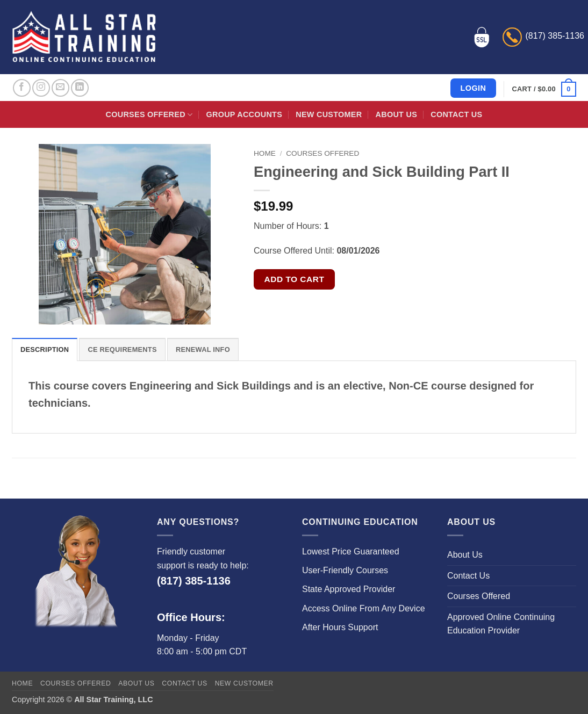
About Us (396, 114)
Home (265, 153)
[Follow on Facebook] (22, 88)
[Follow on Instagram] (41, 88)
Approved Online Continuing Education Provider (501, 624)
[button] (544, 89)
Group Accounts (245, 114)
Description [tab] (45, 349)
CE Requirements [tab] (122, 349)
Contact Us (456, 114)
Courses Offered (149, 115)
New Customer (329, 114)
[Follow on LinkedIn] (80, 88)
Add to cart (295, 279)
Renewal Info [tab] (203, 349)
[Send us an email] (60, 88)
